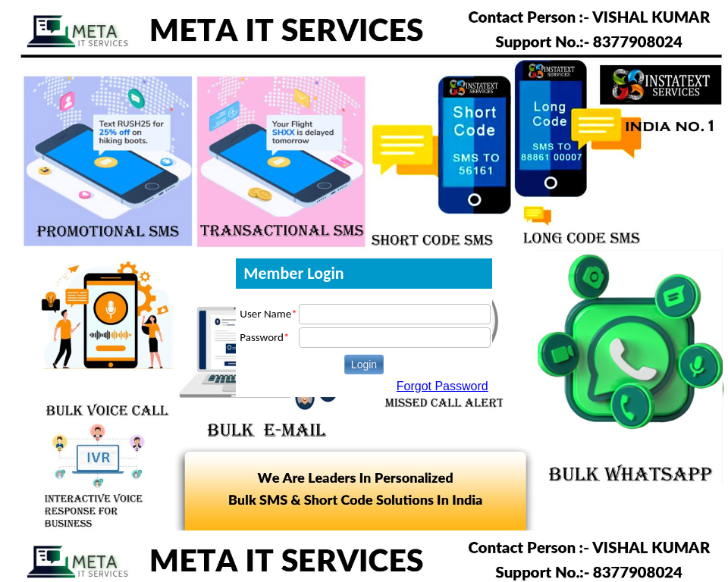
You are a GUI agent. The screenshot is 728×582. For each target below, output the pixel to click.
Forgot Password (442, 386)
